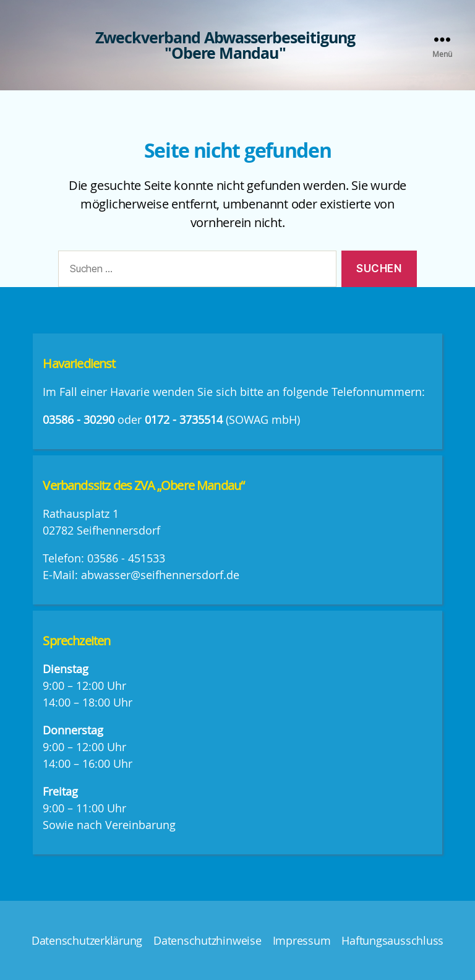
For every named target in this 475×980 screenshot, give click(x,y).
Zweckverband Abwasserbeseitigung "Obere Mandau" (225, 45)
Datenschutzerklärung (87, 940)
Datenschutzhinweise (207, 940)
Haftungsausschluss (392, 940)
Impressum (302, 940)
